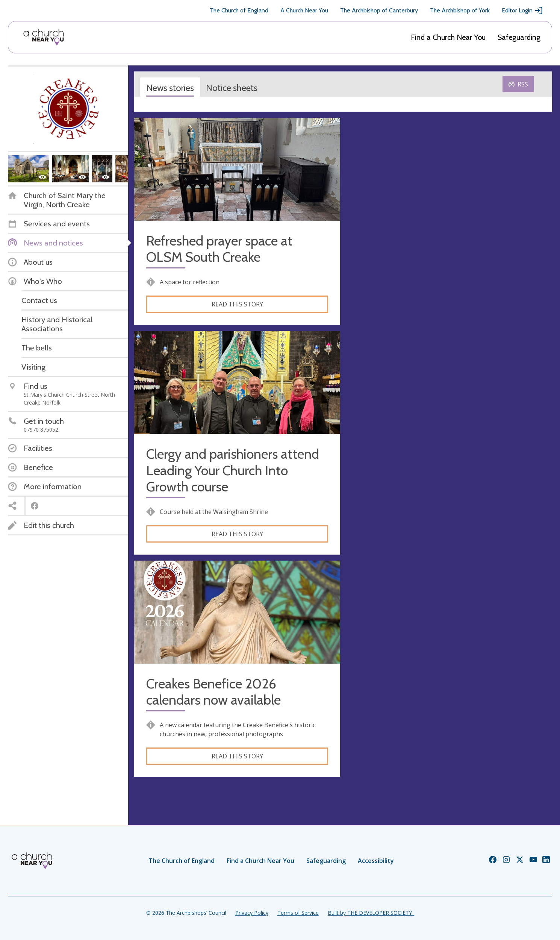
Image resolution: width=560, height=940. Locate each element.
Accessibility (376, 861)
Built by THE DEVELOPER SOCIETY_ (371, 913)
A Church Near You (304, 10)
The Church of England (239, 10)
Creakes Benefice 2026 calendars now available (213, 692)
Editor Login (522, 11)
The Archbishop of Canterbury (379, 10)
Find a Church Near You (448, 37)
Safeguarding (519, 37)
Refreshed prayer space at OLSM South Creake (219, 249)
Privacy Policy (252, 913)
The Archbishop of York (460, 10)
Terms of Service (298, 913)
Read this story (237, 304)
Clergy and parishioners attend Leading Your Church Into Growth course (233, 470)
